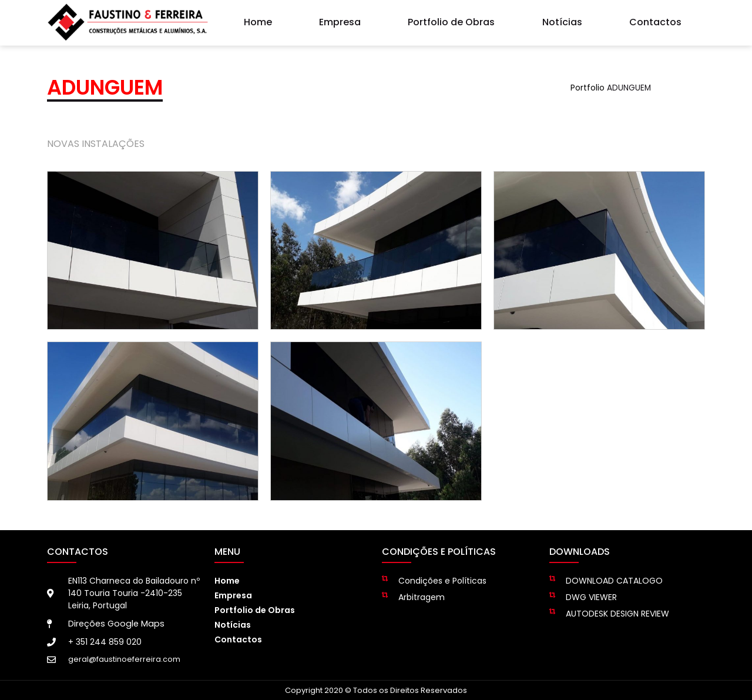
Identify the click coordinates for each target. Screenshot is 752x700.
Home (258, 20)
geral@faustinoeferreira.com (124, 659)
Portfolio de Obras (451, 20)
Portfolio (587, 88)
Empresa (340, 20)
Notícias (562, 20)
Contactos (655, 20)
